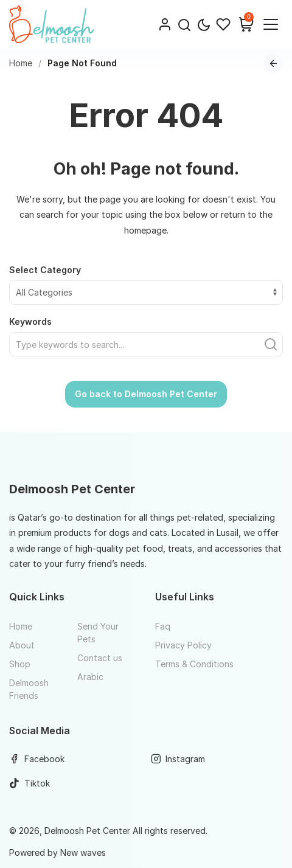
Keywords (30, 321)
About (22, 645)
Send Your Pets (98, 633)
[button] (184, 24)
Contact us (100, 658)
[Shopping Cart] (246, 24)
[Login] (165, 24)
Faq (163, 626)
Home (21, 63)
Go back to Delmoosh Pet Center (146, 394)
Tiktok (30, 783)
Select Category (45, 270)
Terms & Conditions (194, 664)
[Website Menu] (271, 24)
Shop (20, 664)
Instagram (178, 759)
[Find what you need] (146, 344)
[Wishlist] (223, 24)
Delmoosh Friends (29, 689)
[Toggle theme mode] (204, 25)
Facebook (37, 759)
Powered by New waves (57, 852)
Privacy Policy (183, 645)
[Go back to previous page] (273, 63)
